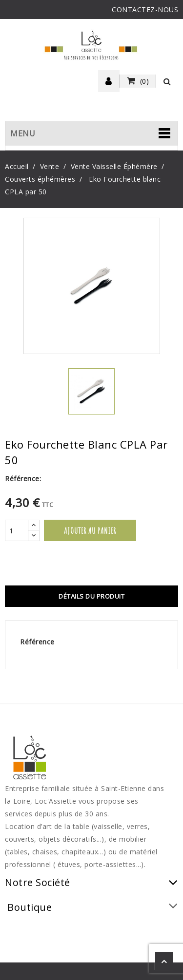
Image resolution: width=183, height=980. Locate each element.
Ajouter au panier (90, 530)
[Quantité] (17, 530)
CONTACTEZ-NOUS (145, 9)
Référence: (23, 479)
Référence (37, 642)
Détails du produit (91, 596)
